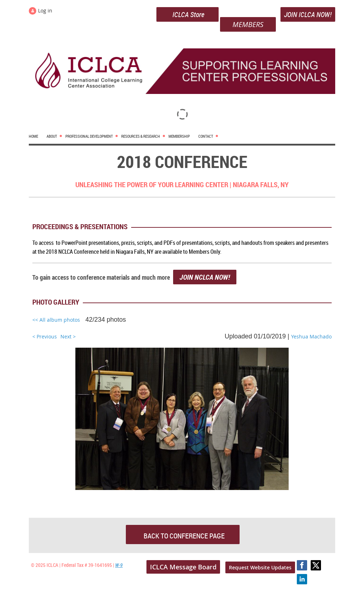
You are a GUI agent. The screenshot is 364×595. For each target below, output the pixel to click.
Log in (45, 10)
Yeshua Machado (311, 336)
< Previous (45, 336)
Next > (68, 336)
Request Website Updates (260, 567)
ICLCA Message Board (183, 567)
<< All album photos (56, 320)
